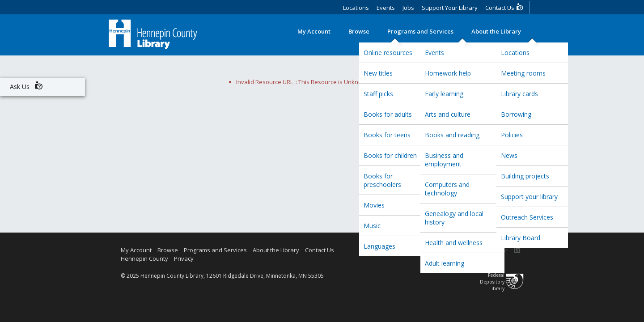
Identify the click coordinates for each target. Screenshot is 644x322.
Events (386, 8)
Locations (356, 8)
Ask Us (27, 86)
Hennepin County (144, 258)
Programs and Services (420, 31)
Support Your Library (450, 8)
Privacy (184, 258)
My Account (314, 31)
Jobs (408, 8)
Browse (359, 31)
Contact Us (504, 7)
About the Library (496, 31)
